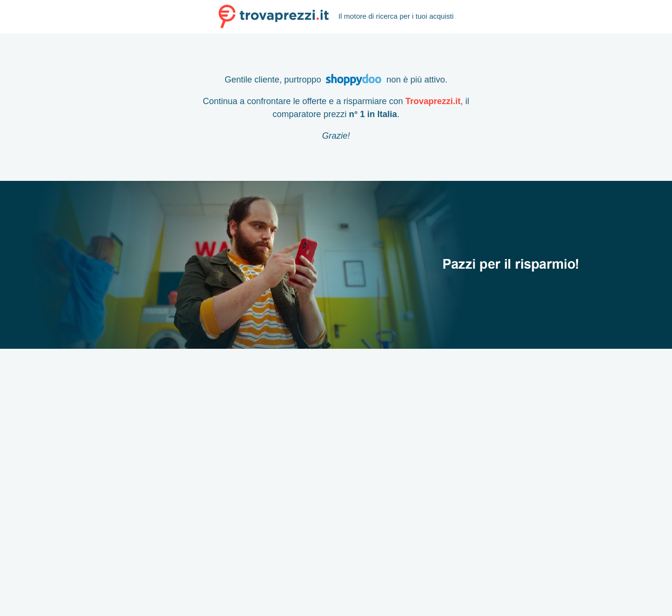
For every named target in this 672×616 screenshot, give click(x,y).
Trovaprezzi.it (433, 101)
